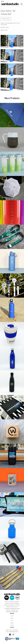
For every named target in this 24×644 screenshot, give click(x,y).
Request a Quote (6, 19)
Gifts (12, 621)
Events (12, 618)
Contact (12, 625)
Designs (12, 623)
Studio (12, 616)
